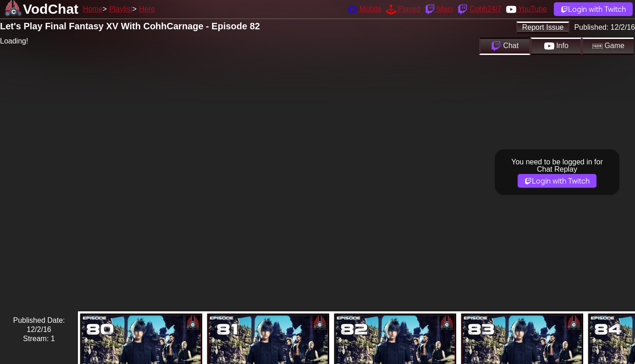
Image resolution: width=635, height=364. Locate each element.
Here (147, 9)
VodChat (51, 9)
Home (93, 9)
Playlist (121, 9)
